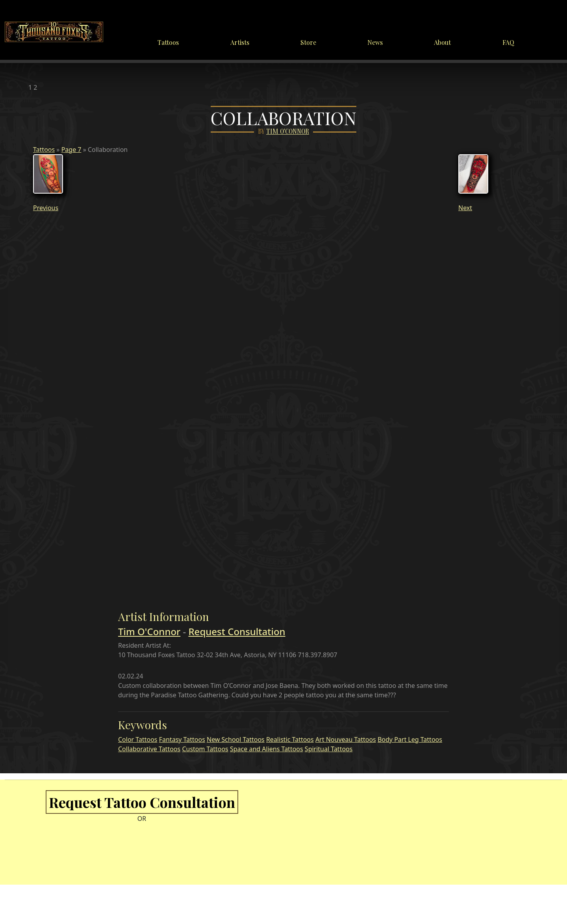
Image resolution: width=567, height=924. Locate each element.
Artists (240, 42)
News (375, 42)
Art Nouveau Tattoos (346, 739)
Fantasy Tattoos (182, 739)
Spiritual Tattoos (329, 749)
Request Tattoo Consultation (142, 802)
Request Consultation (237, 631)
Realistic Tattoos (290, 739)
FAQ (508, 42)
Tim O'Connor (288, 132)
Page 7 (71, 150)
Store (308, 42)
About (442, 42)
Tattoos (168, 42)
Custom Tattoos (205, 749)
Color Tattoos (138, 739)
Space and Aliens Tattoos (267, 749)
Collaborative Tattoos (149, 749)
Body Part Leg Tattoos (410, 739)
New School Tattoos (236, 739)
